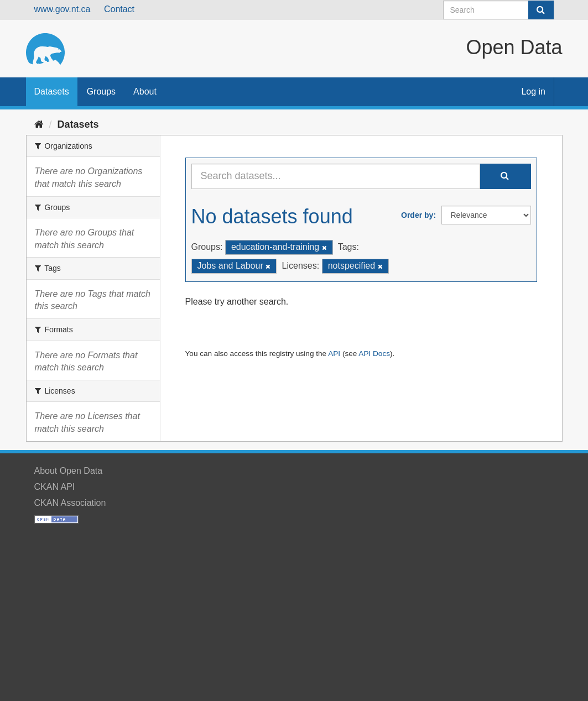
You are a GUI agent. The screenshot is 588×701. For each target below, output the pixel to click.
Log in (533, 91)
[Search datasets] (499, 10)
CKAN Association (70, 503)
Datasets (52, 91)
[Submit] (541, 10)
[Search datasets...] (336, 176)
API (334, 354)
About (145, 91)
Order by (417, 215)
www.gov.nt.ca (63, 9)
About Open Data (69, 471)
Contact (119, 9)
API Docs (374, 354)
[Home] (39, 124)
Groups (101, 91)
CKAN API (55, 487)
